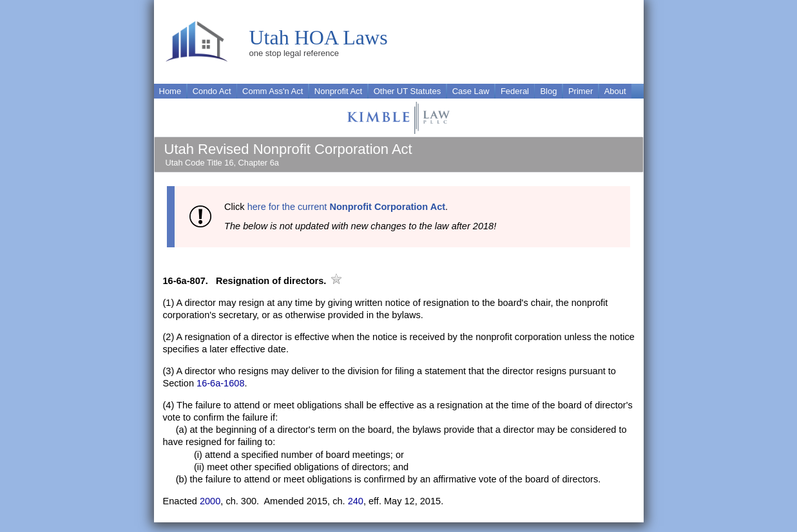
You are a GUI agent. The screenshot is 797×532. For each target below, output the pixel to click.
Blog (548, 91)
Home (170, 91)
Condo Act (212, 91)
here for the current (346, 207)
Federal (515, 91)
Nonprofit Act (338, 91)
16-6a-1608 (220, 383)
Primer (581, 91)
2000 (210, 501)
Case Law (471, 91)
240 (356, 501)
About (615, 91)
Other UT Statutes (408, 91)
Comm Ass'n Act (273, 91)
